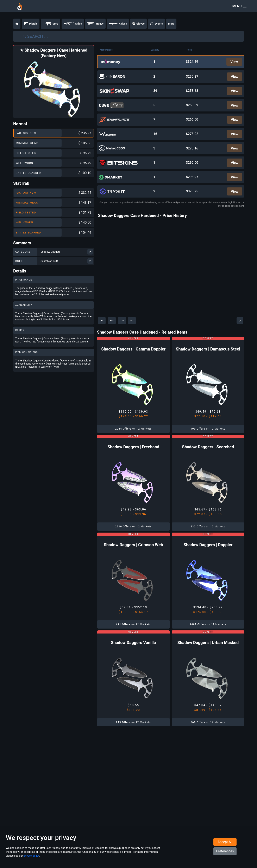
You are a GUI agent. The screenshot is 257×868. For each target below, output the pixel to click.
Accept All (225, 848)
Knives (118, 24)
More (171, 24)
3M (115, 330)
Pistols (31, 24)
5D (140, 330)
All (103, 330)
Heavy (95, 24)
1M (128, 330)
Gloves (138, 24)
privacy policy (31, 861)
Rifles (73, 24)
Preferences (225, 857)
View (234, 62)
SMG (51, 24)
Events (156, 24)
